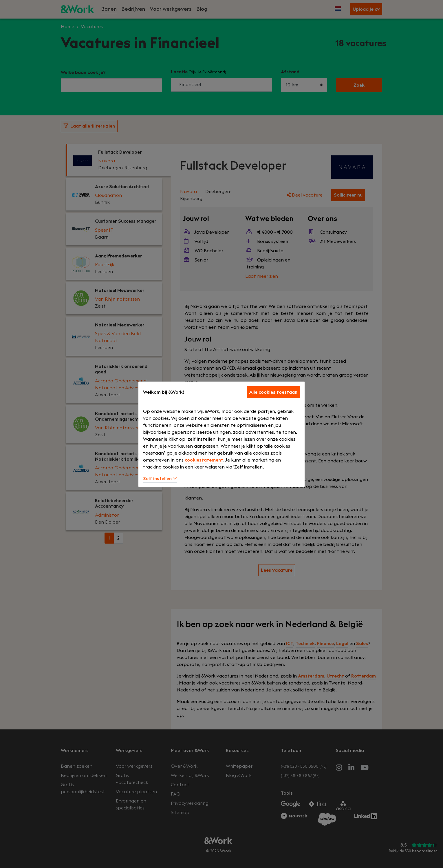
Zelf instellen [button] (160, 479)
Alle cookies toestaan (273, 392)
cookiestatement (204, 460)
